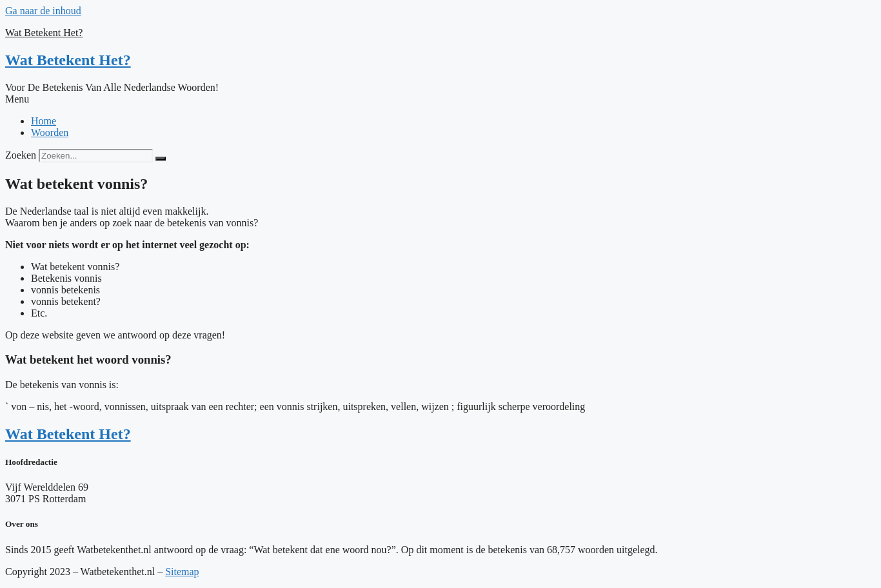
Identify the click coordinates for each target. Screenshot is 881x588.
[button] (440, 99)
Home (44, 121)
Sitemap (182, 572)
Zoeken (21, 155)
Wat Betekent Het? (44, 33)
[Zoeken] (161, 159)
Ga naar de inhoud (43, 11)
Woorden (50, 132)
